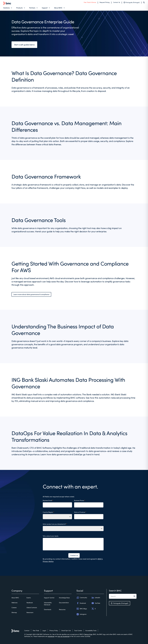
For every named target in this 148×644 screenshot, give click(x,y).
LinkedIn (96, 598)
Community (82, 598)
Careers (14, 608)
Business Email (47, 500)
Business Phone (79, 500)
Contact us (74, 555)
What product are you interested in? (54, 524)
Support (45, 8)
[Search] (144, 2)
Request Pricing (105, 2)
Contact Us (117, 2)
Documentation (64, 603)
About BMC (58, 8)
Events (29, 598)
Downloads (48, 609)
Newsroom (30, 612)
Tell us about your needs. (51, 536)
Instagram (81, 614)
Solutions (6, 8)
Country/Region (48, 512)
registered (51, 636)
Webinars (14, 603)
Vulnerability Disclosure (48, 604)
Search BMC (115, 591)
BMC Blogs (82, 609)
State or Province (80, 512)
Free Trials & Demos (90, 2)
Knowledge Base (64, 598)
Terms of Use (88, 634)
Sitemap (14, 612)
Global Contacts (32, 608)
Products (19, 8)
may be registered (64, 636)
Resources (62, 609)
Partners (32, 8)
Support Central (49, 598)
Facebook (81, 603)
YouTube (96, 603)
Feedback (30, 603)
